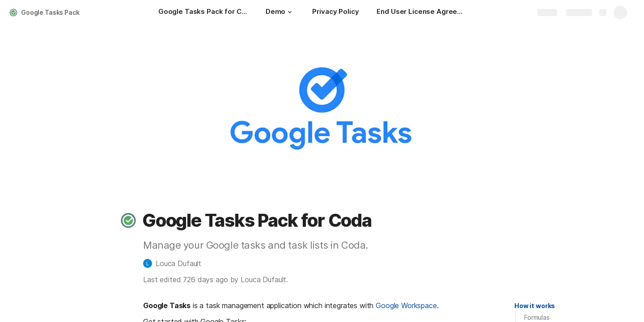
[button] (290, 12)
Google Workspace (406, 305)
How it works (535, 306)
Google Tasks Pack (50, 12)
